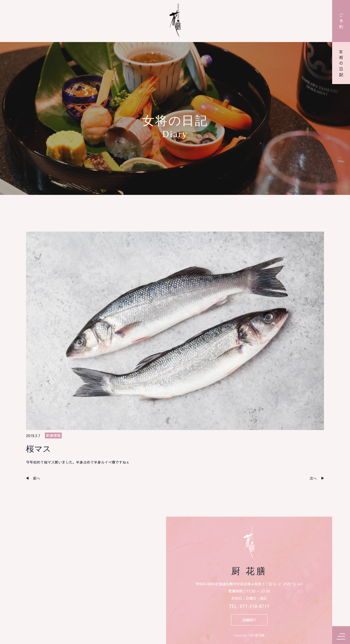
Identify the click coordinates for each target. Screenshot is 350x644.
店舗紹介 (249, 620)
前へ (37, 478)
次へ (313, 478)
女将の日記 (341, 63)
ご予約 (341, 21)
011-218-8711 (255, 606)
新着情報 (53, 435)
